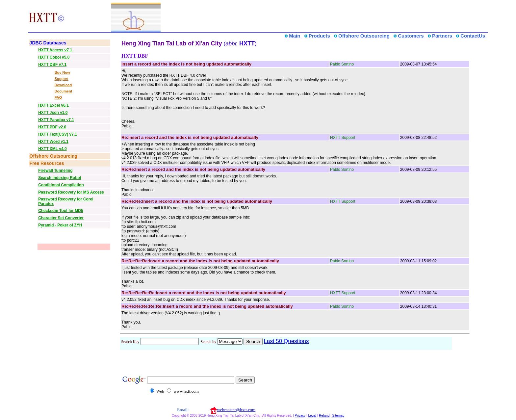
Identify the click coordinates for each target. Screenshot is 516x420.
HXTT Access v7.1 (55, 50)
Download (63, 85)
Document (64, 91)
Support (62, 79)
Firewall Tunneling (55, 171)
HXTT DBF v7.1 (52, 65)
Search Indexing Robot (60, 178)
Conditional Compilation (61, 185)
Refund (324, 416)
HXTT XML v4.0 (52, 149)
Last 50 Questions (286, 341)
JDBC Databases (48, 43)
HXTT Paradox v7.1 (56, 120)
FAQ (58, 97)
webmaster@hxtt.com (236, 410)
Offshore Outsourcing (53, 156)
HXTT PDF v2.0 (52, 127)
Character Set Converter (61, 218)
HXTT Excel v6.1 (53, 105)
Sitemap (338, 416)
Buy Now (62, 72)
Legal (312, 416)
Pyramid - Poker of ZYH (60, 225)
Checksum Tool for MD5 (61, 211)
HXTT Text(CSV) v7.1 (58, 134)
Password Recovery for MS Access (71, 192)
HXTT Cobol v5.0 (54, 57)
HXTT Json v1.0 (53, 113)
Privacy (300, 416)
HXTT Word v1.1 (53, 142)
